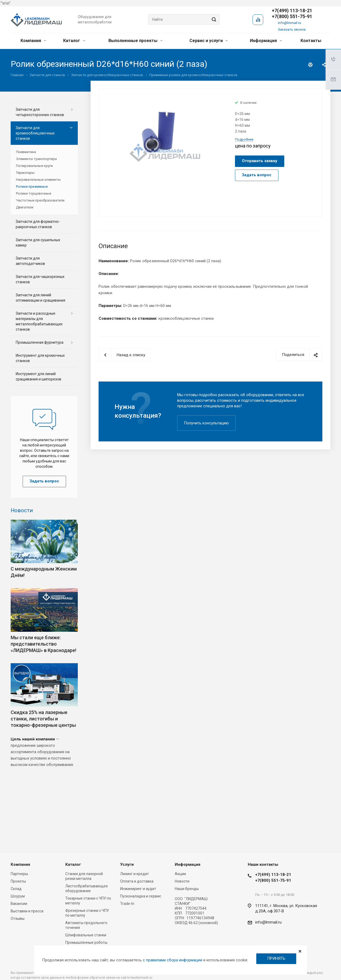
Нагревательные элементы (38, 180)
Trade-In (127, 904)
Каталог (74, 41)
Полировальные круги (34, 166)
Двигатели (25, 207)
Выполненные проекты (135, 41)
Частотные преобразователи (40, 200)
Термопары (25, 173)
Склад (16, 889)
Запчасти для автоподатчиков (30, 261)
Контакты (311, 41)
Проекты (18, 881)
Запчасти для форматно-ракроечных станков (38, 224)
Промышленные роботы (86, 942)
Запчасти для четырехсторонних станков (40, 112)
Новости (22, 510)
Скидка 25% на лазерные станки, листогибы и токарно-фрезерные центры (43, 719)
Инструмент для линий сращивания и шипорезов (38, 376)
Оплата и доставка (137, 881)
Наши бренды (187, 889)
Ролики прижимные (32, 186)
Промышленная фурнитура (40, 342)
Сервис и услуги (209, 41)
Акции (180, 874)
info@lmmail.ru (289, 23)
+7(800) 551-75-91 (292, 17)
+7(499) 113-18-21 (273, 875)
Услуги (127, 864)
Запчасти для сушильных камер (38, 243)
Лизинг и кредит (135, 874)
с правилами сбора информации (172, 960)
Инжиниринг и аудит (138, 889)
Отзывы (18, 919)
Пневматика (26, 152)
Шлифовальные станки (86, 935)
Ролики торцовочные (34, 193)
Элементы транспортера (36, 159)
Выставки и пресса (27, 911)
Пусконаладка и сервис (141, 896)
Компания (33, 41)
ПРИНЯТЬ (276, 958)
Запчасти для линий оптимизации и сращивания (40, 298)
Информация (266, 41)
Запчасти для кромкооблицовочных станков (35, 133)
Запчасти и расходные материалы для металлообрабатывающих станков (39, 321)
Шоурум (18, 896)
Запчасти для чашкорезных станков (40, 279)
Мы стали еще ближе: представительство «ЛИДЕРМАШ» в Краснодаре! (43, 644)
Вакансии (19, 904)
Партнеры (19, 874)
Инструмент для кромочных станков (40, 358)
